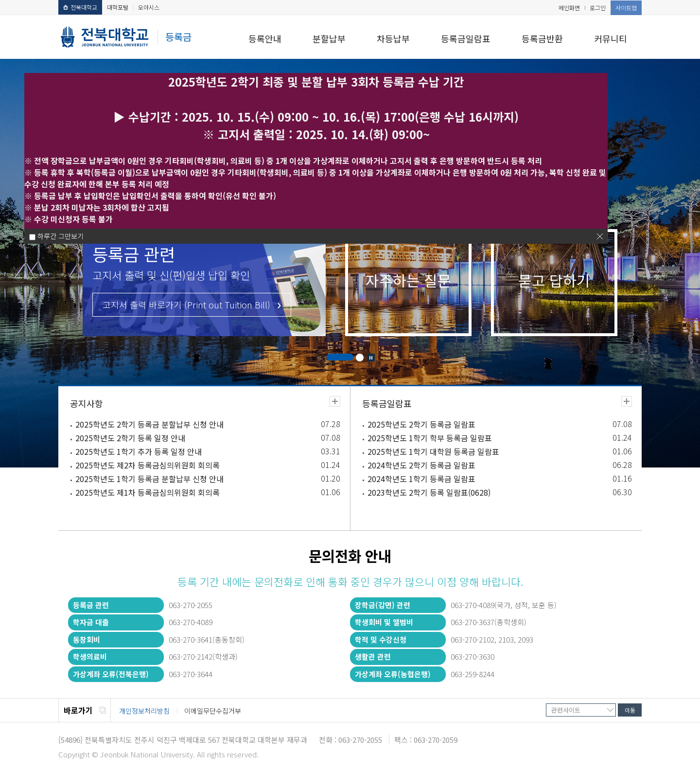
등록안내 (265, 38)
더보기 (335, 401)
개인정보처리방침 (144, 711)
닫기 (600, 236)
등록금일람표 (466, 38)
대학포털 (118, 7)
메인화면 (569, 8)
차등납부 (393, 38)
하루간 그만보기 (61, 236)
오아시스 (149, 7)
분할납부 (329, 38)
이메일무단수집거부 (213, 711)
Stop (371, 358)
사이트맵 (626, 8)
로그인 (598, 8)
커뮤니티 (611, 38)
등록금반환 (542, 38)
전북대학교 (80, 7)
